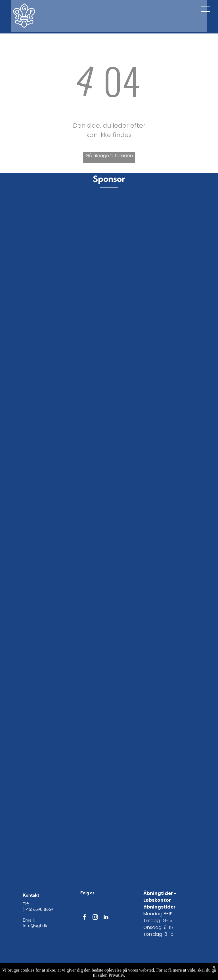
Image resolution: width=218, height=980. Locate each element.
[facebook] (84, 918)
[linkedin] (106, 918)
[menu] (206, 9)
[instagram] (95, 918)
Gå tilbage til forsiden (109, 156)
